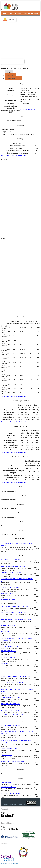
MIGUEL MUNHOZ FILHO (9, 748)
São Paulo (18, 13)
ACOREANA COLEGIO (8, 657)
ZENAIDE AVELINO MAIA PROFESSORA (13, 761)
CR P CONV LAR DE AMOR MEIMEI (12, 670)
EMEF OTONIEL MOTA (8, 600)
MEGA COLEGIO (6, 664)
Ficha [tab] (9, 72)
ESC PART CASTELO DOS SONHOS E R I (14, 715)
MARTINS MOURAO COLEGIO (10, 697)
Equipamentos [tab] (14, 78)
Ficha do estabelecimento (29, 109)
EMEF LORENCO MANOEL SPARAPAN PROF (15, 606)
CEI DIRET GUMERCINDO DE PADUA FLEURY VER (16, 676)
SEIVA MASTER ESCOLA (9, 651)
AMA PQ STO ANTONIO (9, 787)
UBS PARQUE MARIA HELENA (10, 793)
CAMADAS (12, 20)
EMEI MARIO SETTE (7, 593)
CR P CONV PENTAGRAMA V (10, 710)
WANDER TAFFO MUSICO (9, 625)
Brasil (5, 13)
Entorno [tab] (11, 75)
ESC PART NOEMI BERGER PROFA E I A (13, 566)
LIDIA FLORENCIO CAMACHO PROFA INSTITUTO (16, 619)
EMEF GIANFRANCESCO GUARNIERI (12, 683)
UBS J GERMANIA (7, 782)
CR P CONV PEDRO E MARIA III (11, 560)
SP (11, 13)
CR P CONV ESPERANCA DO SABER (12, 719)
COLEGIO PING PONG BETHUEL (11, 725)
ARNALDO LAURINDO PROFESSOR (12, 587)
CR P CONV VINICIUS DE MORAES (12, 572)
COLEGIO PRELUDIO (8, 632)
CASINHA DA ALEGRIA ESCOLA (11, 704)
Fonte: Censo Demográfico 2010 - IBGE (14, 155)
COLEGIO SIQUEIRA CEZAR (10, 646)
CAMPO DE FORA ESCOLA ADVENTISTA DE (15, 613)
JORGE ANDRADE (7, 755)
